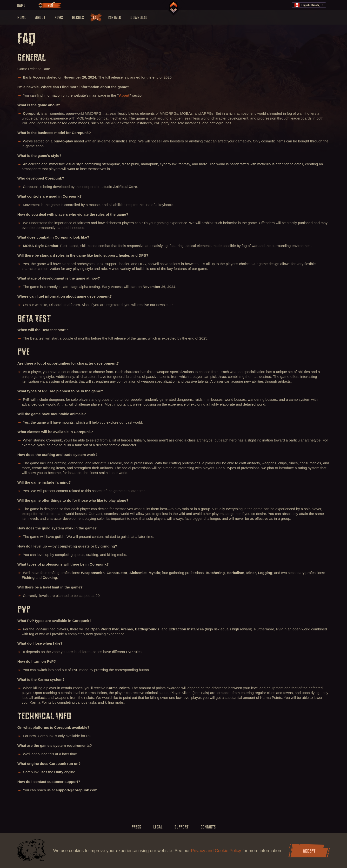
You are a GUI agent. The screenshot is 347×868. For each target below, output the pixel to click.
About (124, 95)
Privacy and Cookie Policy (217, 851)
